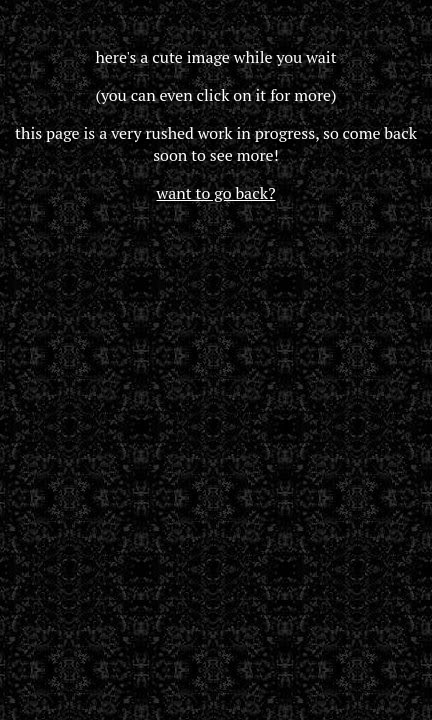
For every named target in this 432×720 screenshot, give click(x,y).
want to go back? (216, 193)
